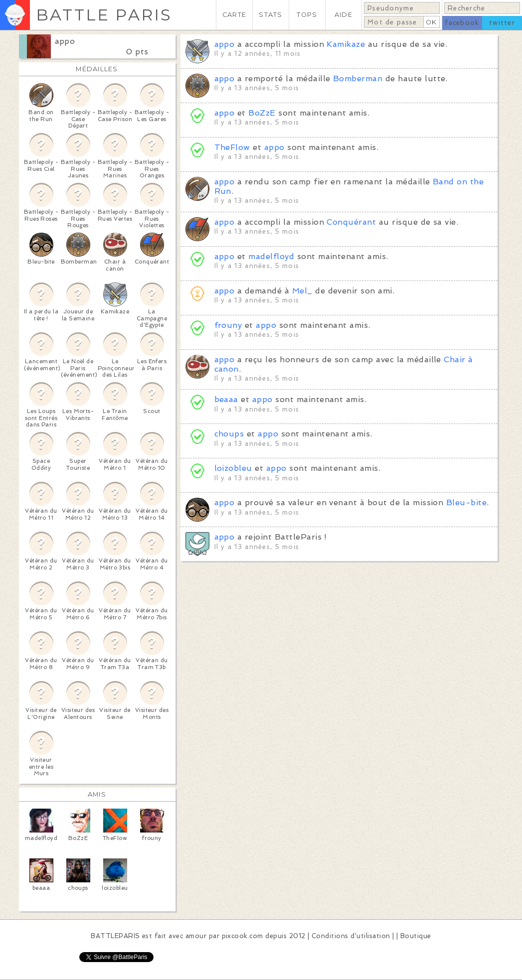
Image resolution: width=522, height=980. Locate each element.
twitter (502, 23)
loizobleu (233, 468)
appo (65, 41)
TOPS (307, 15)
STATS (270, 15)
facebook (462, 23)
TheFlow (232, 147)
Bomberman (358, 78)
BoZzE (262, 113)
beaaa (226, 399)
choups (229, 434)
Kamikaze (346, 44)
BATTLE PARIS (104, 15)
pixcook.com (243, 936)
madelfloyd (271, 256)
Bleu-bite (466, 502)
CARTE (234, 15)
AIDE (344, 15)
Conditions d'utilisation (351, 936)
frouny (228, 325)
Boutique (416, 936)
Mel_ (302, 291)
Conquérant (351, 222)
